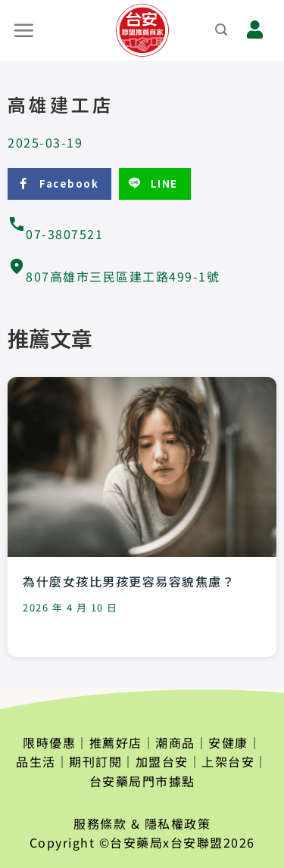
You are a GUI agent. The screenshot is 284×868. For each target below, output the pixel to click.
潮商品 (175, 742)
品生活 (36, 761)
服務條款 (100, 823)
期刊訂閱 (95, 761)
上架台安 (228, 761)
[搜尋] (222, 30)
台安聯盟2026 (213, 842)
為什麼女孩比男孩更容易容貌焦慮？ (129, 581)
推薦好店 (116, 742)
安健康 (228, 742)
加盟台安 (162, 761)
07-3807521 (55, 234)
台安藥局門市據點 (142, 781)
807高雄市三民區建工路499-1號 (114, 276)
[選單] (24, 30)
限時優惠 (49, 742)
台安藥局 (136, 842)
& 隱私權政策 (171, 823)
